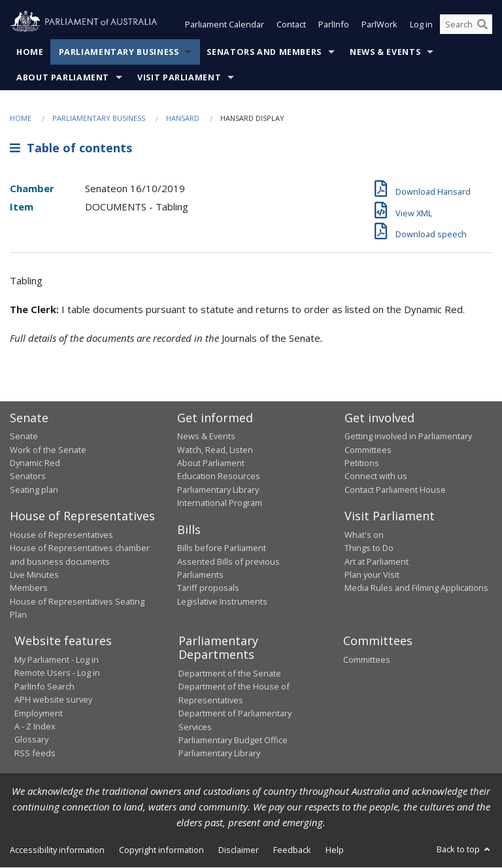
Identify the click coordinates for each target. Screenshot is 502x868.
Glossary (31, 740)
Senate (24, 437)
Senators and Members (264, 52)
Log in (421, 25)
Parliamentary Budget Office (233, 740)
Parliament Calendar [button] (225, 25)
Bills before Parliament (222, 548)
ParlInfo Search (44, 686)
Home (30, 52)
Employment (39, 713)
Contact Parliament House (395, 490)
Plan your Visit (372, 575)
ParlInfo (334, 25)
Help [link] (335, 850)
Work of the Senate (48, 450)
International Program (220, 503)
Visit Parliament (179, 77)
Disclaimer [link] (239, 850)
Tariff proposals (208, 588)
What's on (364, 535)
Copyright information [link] (161, 850)
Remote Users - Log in (57, 673)
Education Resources (219, 476)
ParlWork (379, 25)
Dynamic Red (35, 463)
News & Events (385, 52)
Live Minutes (34, 575)
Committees (367, 659)
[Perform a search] (482, 25)
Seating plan (34, 490)
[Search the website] (466, 25)
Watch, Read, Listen (215, 450)
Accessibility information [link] (57, 850)
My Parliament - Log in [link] (57, 659)
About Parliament (63, 77)
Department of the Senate (230, 673)
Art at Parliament (376, 561)
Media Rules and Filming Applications (416, 588)
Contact (291, 25)
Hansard (183, 118)
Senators (28, 476)
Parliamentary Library (218, 490)
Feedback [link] (292, 850)
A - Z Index (35, 726)
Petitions (362, 463)
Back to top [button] (464, 849)
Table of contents (71, 148)
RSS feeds (35, 753)
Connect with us (376, 476)
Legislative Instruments (222, 601)
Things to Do (369, 548)
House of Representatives (61, 535)
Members (29, 588)
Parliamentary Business (119, 52)
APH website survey (53, 700)
